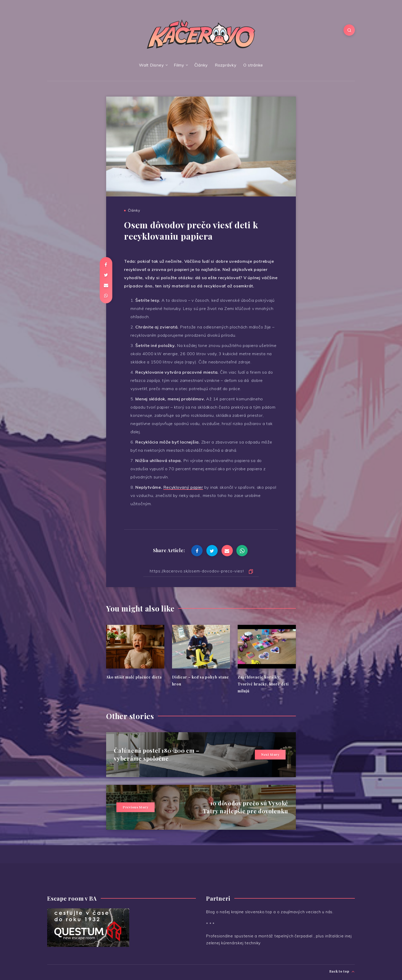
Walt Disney (151, 65)
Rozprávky (226, 65)
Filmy (179, 65)
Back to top (342, 971)
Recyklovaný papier (183, 487)
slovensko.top (259, 912)
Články (201, 65)
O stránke (253, 65)
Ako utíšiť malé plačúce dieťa (134, 677)
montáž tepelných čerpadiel (286, 936)
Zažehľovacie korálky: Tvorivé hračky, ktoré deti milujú (263, 684)
